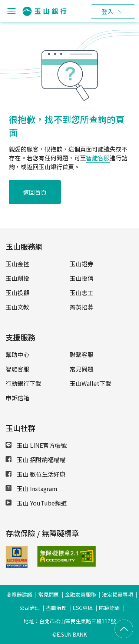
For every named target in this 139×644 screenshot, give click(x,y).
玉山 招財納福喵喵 (36, 460)
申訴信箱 (17, 398)
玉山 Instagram (32, 488)
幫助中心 (17, 354)
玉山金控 (17, 264)
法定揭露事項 (118, 594)
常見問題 (82, 369)
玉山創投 (17, 278)
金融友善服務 (80, 594)
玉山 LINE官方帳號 (36, 445)
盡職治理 (56, 608)
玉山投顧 (17, 293)
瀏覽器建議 (19, 594)
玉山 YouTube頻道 (36, 503)
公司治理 (30, 608)
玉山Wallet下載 (90, 383)
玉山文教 (17, 307)
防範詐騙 (109, 608)
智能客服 (98, 158)
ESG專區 (83, 608)
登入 (107, 11)
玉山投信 (82, 278)
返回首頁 (35, 192)
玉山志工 (82, 293)
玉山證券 (82, 264)
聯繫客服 (82, 354)
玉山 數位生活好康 (36, 474)
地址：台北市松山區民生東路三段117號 (70, 621)
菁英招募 (82, 307)
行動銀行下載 (23, 383)
